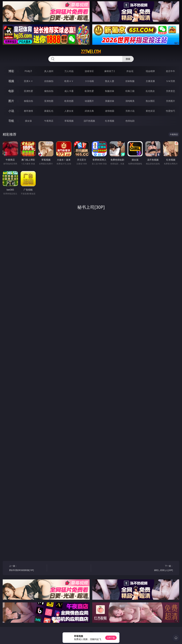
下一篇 (155, 568)
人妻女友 (69, 111)
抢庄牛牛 (170, 71)
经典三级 (130, 91)
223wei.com (91, 52)
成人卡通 (69, 91)
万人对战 (69, 71)
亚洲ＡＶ (28, 81)
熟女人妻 (110, 81)
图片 (11, 101)
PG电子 (28, 71)
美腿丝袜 (110, 101)
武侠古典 (89, 111)
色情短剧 (130, 121)
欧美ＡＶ (69, 81)
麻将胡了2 (110, 71)
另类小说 (130, 111)
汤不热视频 (89, 121)
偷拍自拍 (49, 91)
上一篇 (27, 568)
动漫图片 (89, 101)
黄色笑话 (150, 111)
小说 (11, 111)
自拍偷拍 (49, 81)
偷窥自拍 (28, 101)
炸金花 (130, 71)
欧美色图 (69, 101)
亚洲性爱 (28, 91)
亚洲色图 (49, 101)
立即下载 (111, 638)
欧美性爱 (89, 91)
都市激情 (28, 111)
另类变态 (170, 91)
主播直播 (150, 81)
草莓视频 (69, 121)
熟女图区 (150, 101)
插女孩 (28, 121)
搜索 (128, 59)
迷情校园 (110, 111)
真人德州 (49, 71)
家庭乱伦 (49, 111)
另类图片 (170, 101)
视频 (11, 81)
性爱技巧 (170, 111)
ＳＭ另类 (170, 81)
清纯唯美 (130, 101)
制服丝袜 (110, 91)
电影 (11, 91)
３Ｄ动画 (89, 81)
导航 (11, 121)
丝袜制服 (130, 81)
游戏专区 (89, 71)
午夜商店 (49, 121)
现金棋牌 (150, 71)
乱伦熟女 (150, 91)
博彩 (11, 71)
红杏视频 (110, 121)
